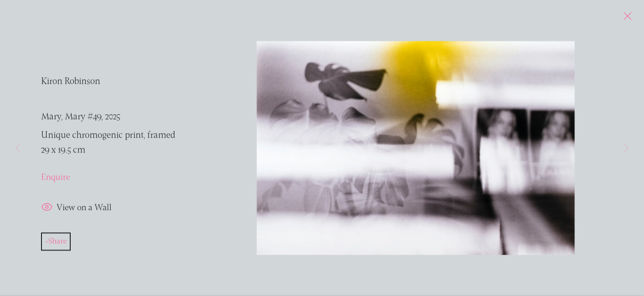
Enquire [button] (55, 179)
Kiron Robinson (71, 83)
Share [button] (57, 243)
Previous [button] (18, 148)
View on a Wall (76, 209)
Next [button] (626, 148)
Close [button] (626, 18)
